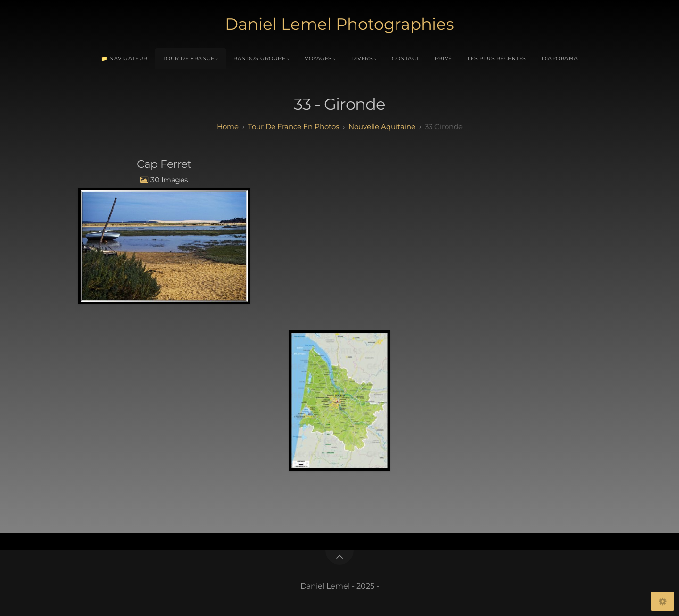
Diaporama (560, 58)
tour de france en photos (294, 127)
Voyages (318, 58)
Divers (362, 58)
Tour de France (189, 58)
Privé (443, 58)
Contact (406, 58)
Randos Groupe (259, 58)
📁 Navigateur (124, 58)
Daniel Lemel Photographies (339, 24)
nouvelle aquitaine (382, 127)
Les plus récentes (497, 58)
